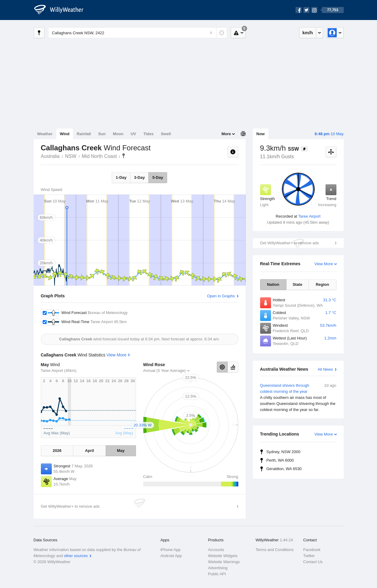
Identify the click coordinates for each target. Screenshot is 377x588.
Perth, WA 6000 (280, 460)
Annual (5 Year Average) (165, 371)
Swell (166, 134)
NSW (71, 156)
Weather (45, 134)
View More (324, 264)
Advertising (218, 568)
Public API (217, 574)
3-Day (139, 177)
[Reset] (211, 33)
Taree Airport (309, 216)
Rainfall (84, 134)
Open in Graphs (221, 296)
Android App (171, 556)
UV (133, 134)
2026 (57, 451)
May (121, 451)
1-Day (121, 177)
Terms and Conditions (275, 550)
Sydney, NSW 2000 (283, 452)
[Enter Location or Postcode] (138, 33)
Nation (273, 284)
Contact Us (313, 562)
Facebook (312, 550)
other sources (76, 556)
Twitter (309, 556)
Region (322, 284)
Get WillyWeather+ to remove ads (289, 243)
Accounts (216, 550)
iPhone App (171, 550)
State (297, 284)
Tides (148, 134)
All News (325, 369)
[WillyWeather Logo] (62, 10)
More (226, 134)
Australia (50, 156)
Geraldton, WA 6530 (284, 469)
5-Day (158, 177)
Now (261, 134)
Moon (118, 134)
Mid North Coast (99, 156)
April (90, 451)
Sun (102, 134)
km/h (308, 33)
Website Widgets (223, 556)
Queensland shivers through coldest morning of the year (298, 398)
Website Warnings (224, 562)
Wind (65, 134)
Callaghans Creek (124, 156)
